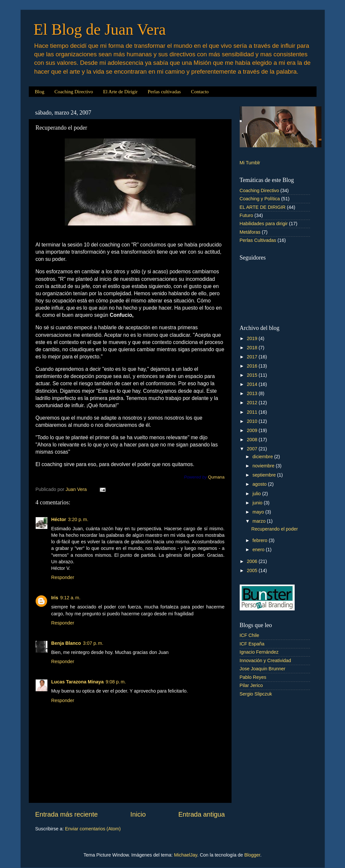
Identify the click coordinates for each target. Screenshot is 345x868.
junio (258, 503)
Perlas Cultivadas (258, 240)
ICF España (252, 644)
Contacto (200, 92)
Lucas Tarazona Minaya (78, 682)
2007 (253, 449)
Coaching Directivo (74, 92)
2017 (253, 357)
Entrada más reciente (67, 814)
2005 (253, 570)
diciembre (263, 457)
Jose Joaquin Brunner (263, 669)
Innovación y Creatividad (266, 660)
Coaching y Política (260, 199)
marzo (260, 521)
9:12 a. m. (70, 598)
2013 (253, 393)
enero (259, 550)
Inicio (138, 814)
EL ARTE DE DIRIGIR (263, 207)
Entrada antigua (201, 814)
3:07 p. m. (93, 643)
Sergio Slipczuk (256, 694)
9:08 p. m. (116, 682)
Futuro (247, 215)
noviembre (264, 466)
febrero (261, 540)
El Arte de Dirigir (120, 92)
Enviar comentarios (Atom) (93, 829)
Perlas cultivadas (164, 92)
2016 (253, 366)
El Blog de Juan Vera (100, 29)
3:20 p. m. (78, 519)
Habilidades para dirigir (264, 224)
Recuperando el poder (274, 529)
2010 (253, 421)
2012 (253, 403)
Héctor (59, 519)
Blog (39, 92)
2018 (253, 348)
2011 (253, 412)
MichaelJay (186, 855)
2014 (253, 384)
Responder (63, 577)
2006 (253, 561)
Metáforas (250, 232)
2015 (253, 375)
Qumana (216, 477)
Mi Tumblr (250, 163)
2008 (253, 440)
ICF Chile (250, 635)
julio (257, 494)
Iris (55, 598)
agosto (260, 484)
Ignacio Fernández (259, 652)
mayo (259, 512)
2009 (253, 430)
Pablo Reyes (253, 677)
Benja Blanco (66, 643)
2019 (253, 338)
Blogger (252, 855)
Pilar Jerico (251, 685)
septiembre (265, 475)
